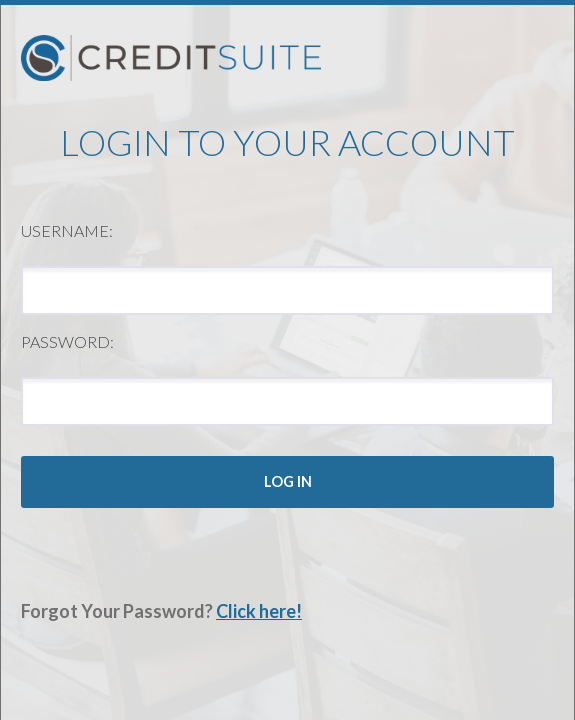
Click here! (259, 611)
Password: (67, 341)
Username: (67, 230)
